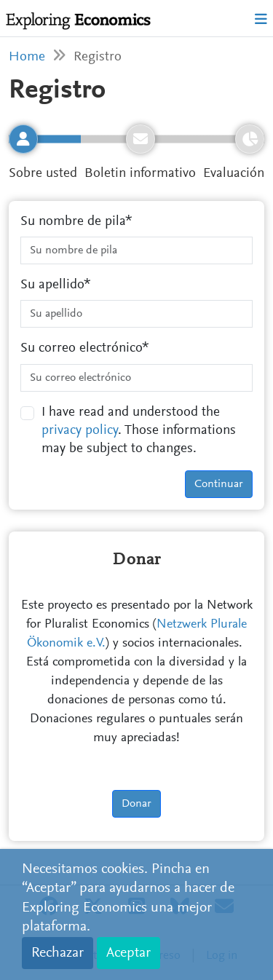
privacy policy (80, 431)
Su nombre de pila (73, 222)
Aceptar (128, 953)
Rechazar (58, 953)
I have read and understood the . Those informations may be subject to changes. (139, 431)
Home (27, 57)
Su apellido (52, 285)
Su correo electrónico (81, 348)
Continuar (219, 484)
